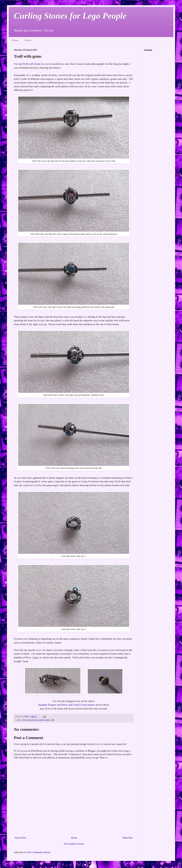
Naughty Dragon (47, 705)
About (28, 40)
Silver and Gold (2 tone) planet (78, 705)
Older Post (128, 838)
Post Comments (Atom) (39, 852)
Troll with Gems (32, 64)
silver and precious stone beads (36, 720)
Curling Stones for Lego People (70, 16)
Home (15, 40)
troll (52, 720)
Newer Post (20, 838)
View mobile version (74, 844)
